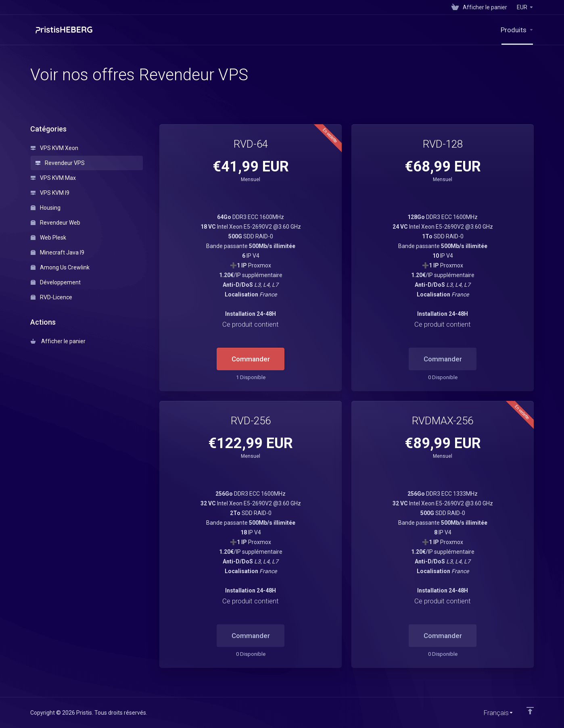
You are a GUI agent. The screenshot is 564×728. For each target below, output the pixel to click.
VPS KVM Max (53, 178)
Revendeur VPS (60, 163)
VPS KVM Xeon (54, 148)
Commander (251, 359)
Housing (46, 208)
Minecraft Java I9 (57, 252)
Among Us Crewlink (60, 267)
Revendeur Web (55, 223)
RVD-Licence (51, 297)
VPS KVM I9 (50, 193)
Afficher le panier (58, 341)
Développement (56, 282)
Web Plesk (48, 238)
